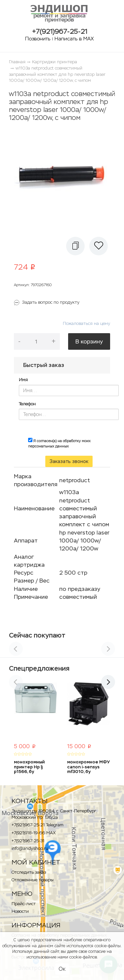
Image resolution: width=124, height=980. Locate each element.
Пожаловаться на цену (86, 323)
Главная (17, 62)
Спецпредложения (39, 668)
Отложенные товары (33, 880)
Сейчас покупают (37, 635)
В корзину (89, 341)
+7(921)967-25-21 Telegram (38, 825)
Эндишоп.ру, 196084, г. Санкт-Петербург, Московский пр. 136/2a (54, 814)
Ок (62, 969)
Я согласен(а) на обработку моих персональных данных (59, 443)
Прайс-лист (24, 904)
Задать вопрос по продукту (51, 302)
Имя (23, 380)
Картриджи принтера (55, 62)
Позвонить (38, 39)
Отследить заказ (29, 872)
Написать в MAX (74, 39)
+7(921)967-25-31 (28, 841)
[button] (75, 246)
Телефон (27, 404)
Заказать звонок (69, 461)
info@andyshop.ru (30, 848)
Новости (20, 911)
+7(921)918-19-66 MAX (34, 833)
